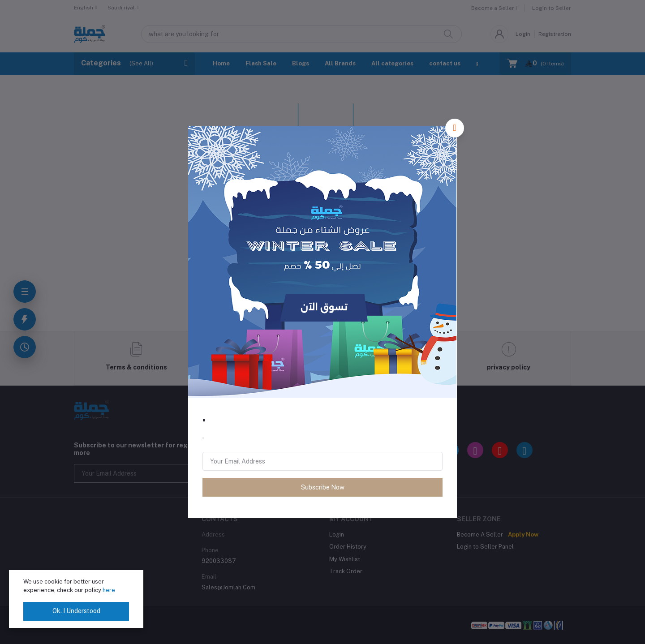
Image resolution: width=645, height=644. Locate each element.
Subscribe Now (323, 487)
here (109, 590)
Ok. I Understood (76, 611)
